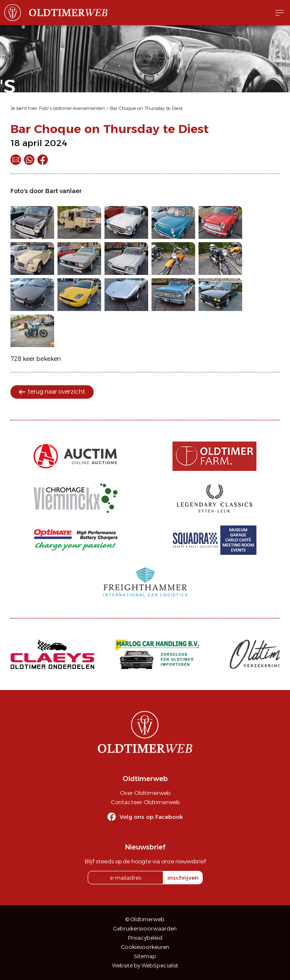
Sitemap (145, 956)
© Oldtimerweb (145, 919)
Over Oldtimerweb (145, 793)
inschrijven (183, 878)
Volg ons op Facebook (151, 817)
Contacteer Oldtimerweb (145, 802)
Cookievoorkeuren (145, 947)
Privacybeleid (145, 938)
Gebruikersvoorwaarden (145, 929)
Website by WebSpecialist (145, 966)
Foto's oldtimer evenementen (72, 108)
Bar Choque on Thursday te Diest (146, 108)
